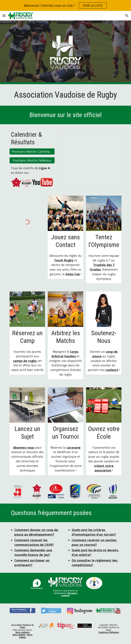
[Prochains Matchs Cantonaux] (32, 152)
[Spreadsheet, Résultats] (89, 158)
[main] (65, 95)
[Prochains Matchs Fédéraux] (32, 160)
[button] (4, 16)
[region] (65, 5)
